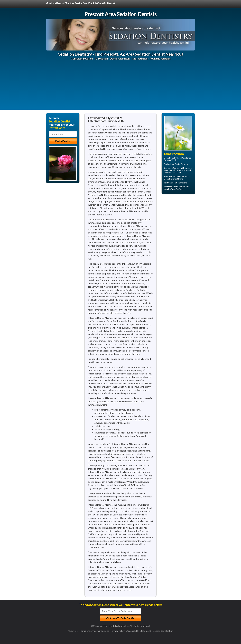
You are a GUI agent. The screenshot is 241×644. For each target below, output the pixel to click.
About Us (73, 631)
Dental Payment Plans (174, 179)
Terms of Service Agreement (94, 631)
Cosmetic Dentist (172, 168)
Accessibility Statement (139, 631)
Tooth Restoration (172, 183)
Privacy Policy (118, 631)
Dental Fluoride (181, 164)
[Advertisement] (120, 87)
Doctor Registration (163, 631)
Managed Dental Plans (174, 187)
